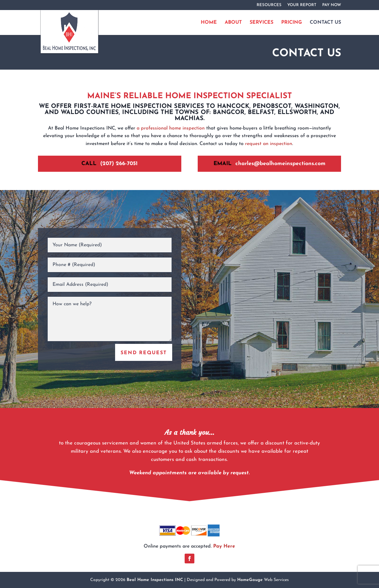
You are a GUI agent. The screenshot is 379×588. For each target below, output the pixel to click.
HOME (209, 23)
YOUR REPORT (302, 5)
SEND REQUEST (144, 353)
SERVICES (261, 23)
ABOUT (233, 23)
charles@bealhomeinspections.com (280, 164)
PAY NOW (332, 5)
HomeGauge (250, 580)
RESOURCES (269, 5)
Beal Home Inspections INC (155, 580)
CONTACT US (325, 23)
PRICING (292, 23)
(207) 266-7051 (119, 164)
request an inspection (269, 144)
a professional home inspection (171, 128)
